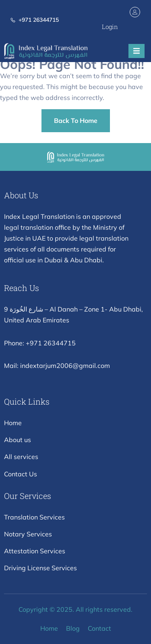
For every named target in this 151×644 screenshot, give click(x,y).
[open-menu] (137, 51)
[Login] (135, 12)
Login (110, 27)
